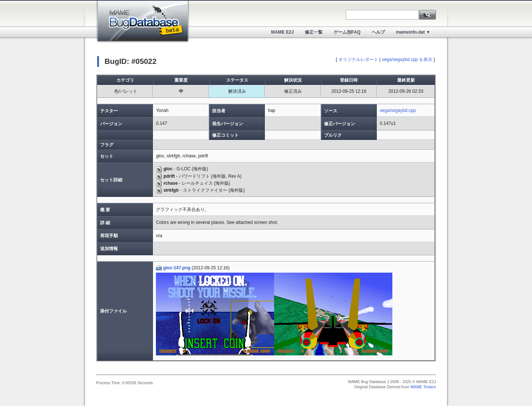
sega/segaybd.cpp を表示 (407, 59)
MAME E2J (282, 32)
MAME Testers (423, 387)
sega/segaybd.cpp (398, 110)
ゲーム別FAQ (347, 32)
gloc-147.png (173, 268)
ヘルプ (378, 32)
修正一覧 (314, 32)
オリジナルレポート (358, 59)
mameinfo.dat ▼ (413, 32)
